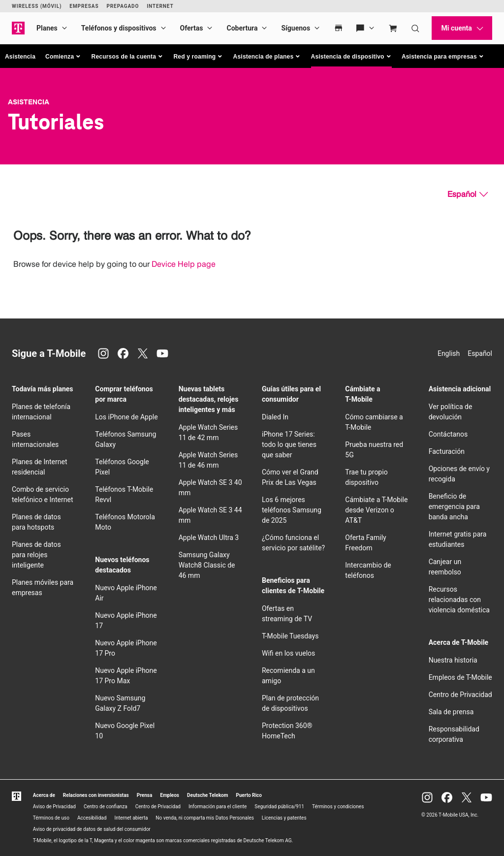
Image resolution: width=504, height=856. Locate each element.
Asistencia (20, 57)
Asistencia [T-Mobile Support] (29, 102)
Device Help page (184, 264)
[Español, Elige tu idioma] (468, 194)
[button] (63, 57)
